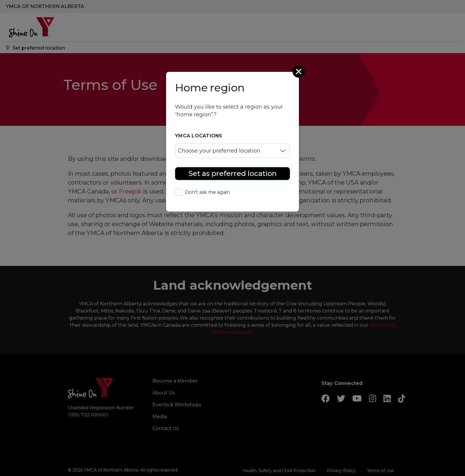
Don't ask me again (203, 193)
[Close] (299, 72)
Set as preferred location (233, 173)
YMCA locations (199, 136)
